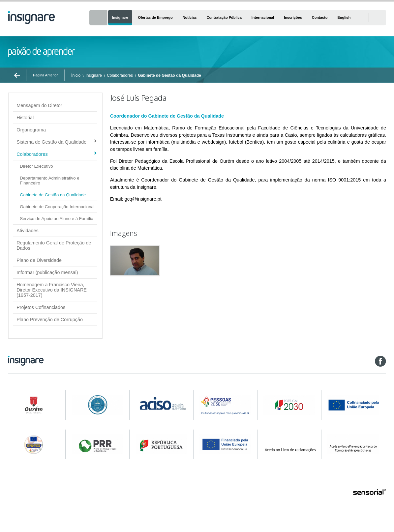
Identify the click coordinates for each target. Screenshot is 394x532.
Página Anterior (45, 75)
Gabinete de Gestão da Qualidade (169, 75)
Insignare (93, 75)
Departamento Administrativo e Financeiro (49, 181)
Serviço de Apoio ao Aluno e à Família (57, 219)
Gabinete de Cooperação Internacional (57, 207)
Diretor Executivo (36, 166)
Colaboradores (120, 75)
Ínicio (76, 75)
